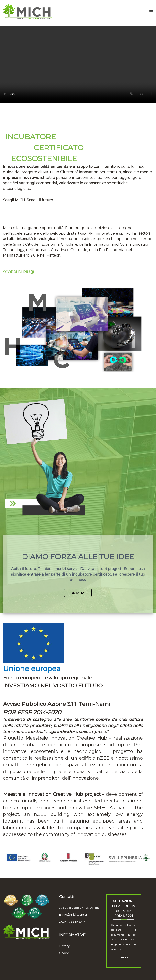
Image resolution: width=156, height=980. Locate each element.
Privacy (64, 946)
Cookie (64, 953)
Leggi (124, 957)
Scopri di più (19, 271)
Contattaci (78, 593)
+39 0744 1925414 (73, 922)
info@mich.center (74, 915)
